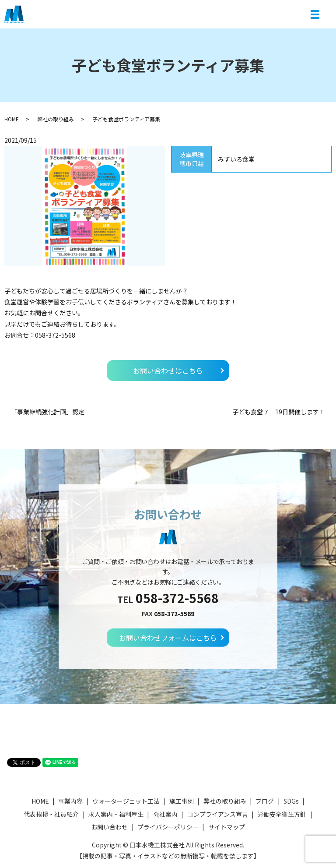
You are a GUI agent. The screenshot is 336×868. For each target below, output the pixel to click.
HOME (12, 119)
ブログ (265, 801)
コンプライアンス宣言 (218, 814)
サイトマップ (227, 827)
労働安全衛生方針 (282, 814)
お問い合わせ (109, 827)
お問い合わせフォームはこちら (168, 638)
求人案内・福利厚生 (116, 814)
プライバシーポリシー (168, 827)
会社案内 (165, 814)
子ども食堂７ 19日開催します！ (279, 412)
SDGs (291, 801)
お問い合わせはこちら (168, 370)
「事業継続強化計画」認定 (48, 412)
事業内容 (70, 801)
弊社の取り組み (56, 119)
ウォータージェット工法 (126, 801)
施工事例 (182, 801)
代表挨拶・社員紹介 (51, 814)
